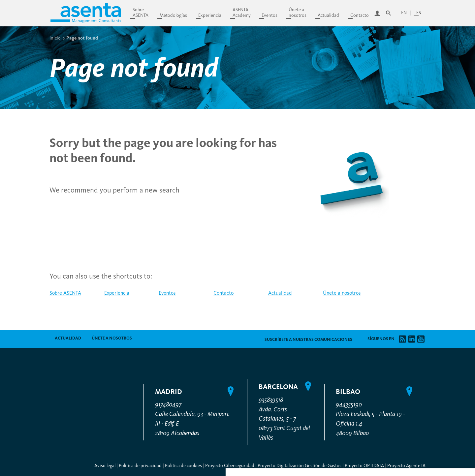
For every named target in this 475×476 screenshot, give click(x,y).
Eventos (269, 15)
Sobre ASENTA (65, 293)
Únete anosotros (298, 13)
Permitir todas (417, 416)
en (404, 13)
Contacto (360, 15)
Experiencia (210, 15)
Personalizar (417, 381)
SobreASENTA (141, 13)
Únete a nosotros (342, 293)
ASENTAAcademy (242, 13)
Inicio (55, 38)
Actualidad (328, 15)
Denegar (417, 400)
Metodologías (173, 15)
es (419, 13)
